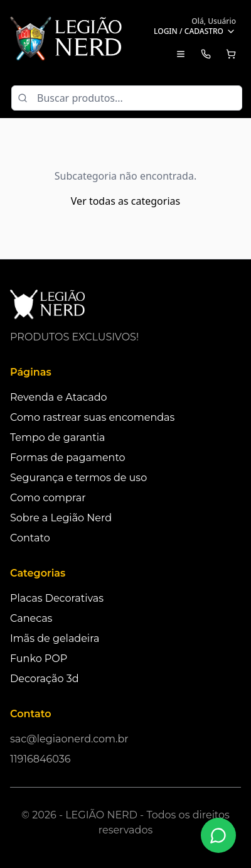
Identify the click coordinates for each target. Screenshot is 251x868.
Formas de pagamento (68, 458)
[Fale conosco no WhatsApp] (218, 835)
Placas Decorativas (57, 598)
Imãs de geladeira (55, 638)
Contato (30, 538)
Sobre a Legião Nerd (61, 518)
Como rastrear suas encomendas (92, 417)
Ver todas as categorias (125, 201)
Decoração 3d (45, 679)
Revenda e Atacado (59, 397)
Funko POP (39, 659)
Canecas (31, 618)
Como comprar (48, 498)
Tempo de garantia (57, 437)
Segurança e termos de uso (78, 478)
